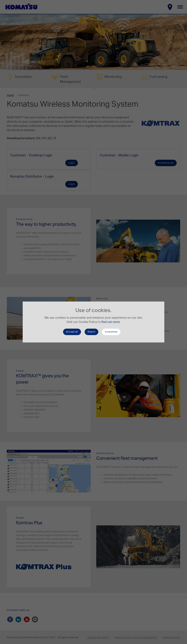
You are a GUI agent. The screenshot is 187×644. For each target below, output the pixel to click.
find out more (111, 322)
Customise (111, 332)
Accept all (72, 332)
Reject (91, 332)
